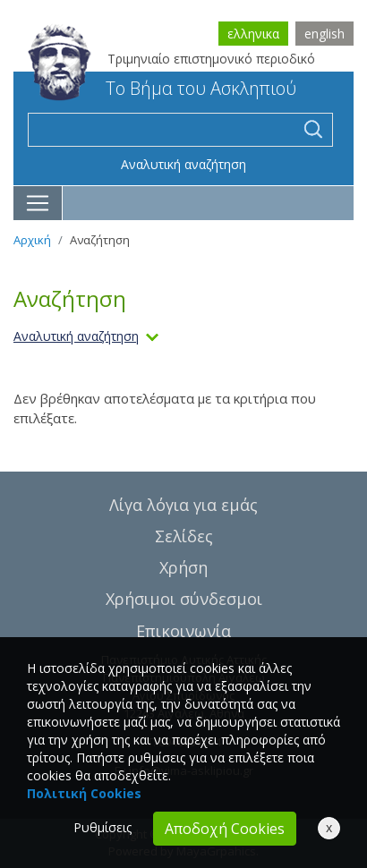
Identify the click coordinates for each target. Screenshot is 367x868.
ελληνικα (253, 34)
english (324, 34)
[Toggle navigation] (38, 203)
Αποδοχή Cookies (225, 829)
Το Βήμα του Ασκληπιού (162, 88)
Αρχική (32, 240)
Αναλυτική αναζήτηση (183, 164)
